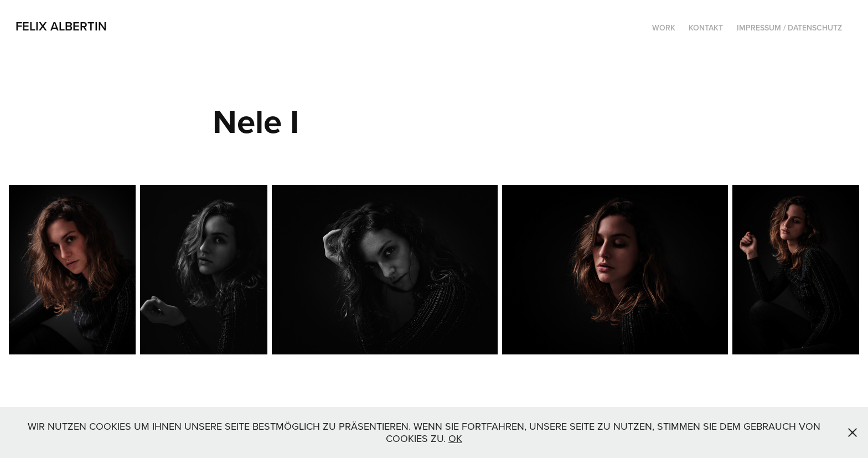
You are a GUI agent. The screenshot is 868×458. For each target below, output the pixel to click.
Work (664, 28)
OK (455, 438)
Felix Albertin (61, 26)
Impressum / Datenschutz (789, 28)
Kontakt (706, 28)
